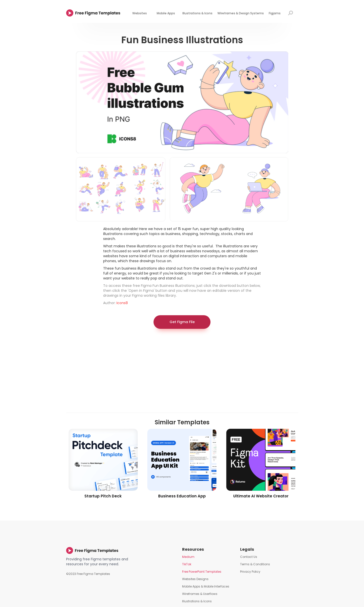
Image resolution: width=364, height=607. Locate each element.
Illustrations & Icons (197, 13)
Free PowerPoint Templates (202, 572)
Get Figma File (182, 322)
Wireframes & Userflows (200, 594)
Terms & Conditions (255, 564)
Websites (140, 13)
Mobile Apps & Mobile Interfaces (206, 586)
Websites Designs (195, 579)
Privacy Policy (250, 572)
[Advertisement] (182, 373)
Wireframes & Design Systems (241, 13)
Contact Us (249, 557)
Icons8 (122, 303)
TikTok (187, 564)
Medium (188, 557)
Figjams (275, 13)
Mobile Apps (166, 13)
